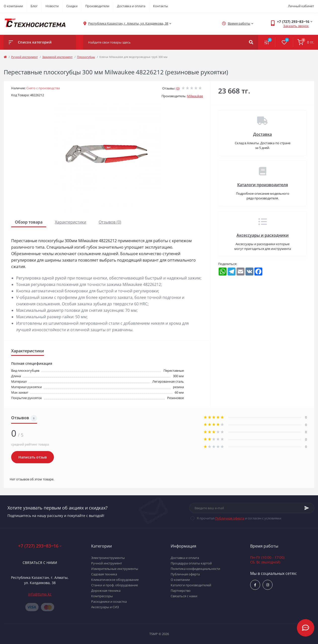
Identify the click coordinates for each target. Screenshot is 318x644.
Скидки (72, 6)
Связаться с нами (40, 563)
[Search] (251, 42)
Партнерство (181, 591)
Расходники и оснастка (109, 601)
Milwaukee (195, 96)
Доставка (262, 134)
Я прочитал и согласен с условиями (239, 518)
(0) (178, 88)
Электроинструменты (108, 558)
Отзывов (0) (110, 222)
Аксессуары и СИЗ (105, 607)
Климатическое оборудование (115, 580)
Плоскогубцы (86, 57)
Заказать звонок (296, 26)
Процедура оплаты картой (191, 563)
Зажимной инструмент (57, 57)
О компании (13, 6)
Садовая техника (104, 574)
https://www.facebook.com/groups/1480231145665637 (255, 585)
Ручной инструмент (24, 57)
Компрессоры (102, 596)
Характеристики (71, 222)
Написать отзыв (33, 457)
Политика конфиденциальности (195, 569)
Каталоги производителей (191, 585)
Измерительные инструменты (115, 569)
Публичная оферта (230, 518)
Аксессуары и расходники (263, 235)
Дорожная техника (106, 591)
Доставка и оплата (131, 6)
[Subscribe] (307, 508)
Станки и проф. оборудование (115, 585)
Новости (52, 6)
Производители (97, 6)
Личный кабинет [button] (301, 6)
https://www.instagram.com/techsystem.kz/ (268, 585)
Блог (34, 6)
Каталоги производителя (263, 185)
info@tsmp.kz (40, 594)
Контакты (160, 6)
